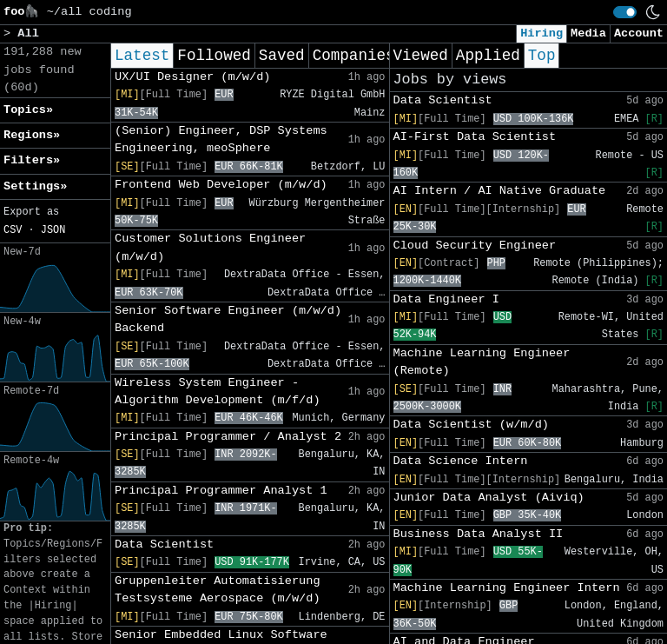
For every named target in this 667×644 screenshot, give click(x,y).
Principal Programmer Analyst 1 (221, 491)
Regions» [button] (32, 135)
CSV (13, 230)
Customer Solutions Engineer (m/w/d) (210, 247)
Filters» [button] (32, 160)
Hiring (542, 33)
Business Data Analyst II (479, 534)
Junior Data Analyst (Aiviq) (489, 498)
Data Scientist (164, 544)
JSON (53, 230)
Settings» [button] (35, 186)
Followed (214, 56)
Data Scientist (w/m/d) (471, 425)
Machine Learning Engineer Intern (507, 588)
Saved (282, 56)
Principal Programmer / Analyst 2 (228, 437)
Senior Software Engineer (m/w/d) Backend (228, 319)
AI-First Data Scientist (475, 137)
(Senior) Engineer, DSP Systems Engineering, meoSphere (221, 139)
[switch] (625, 12)
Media (588, 33)
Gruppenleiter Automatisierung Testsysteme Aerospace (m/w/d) (218, 590)
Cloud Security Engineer (475, 246)
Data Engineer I (446, 299)
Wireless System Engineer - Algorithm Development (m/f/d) (218, 392)
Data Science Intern (461, 461)
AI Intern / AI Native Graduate (500, 191)
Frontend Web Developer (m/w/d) (221, 185)
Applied (488, 56)
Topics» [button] (28, 110)
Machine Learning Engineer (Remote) (482, 362)
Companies (354, 56)
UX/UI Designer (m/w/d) (192, 77)
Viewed (421, 56)
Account (639, 33)
